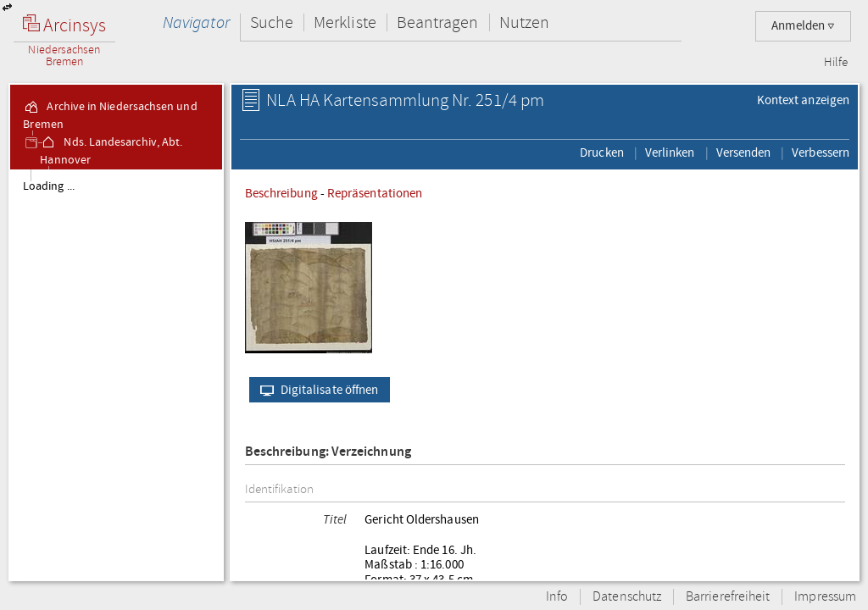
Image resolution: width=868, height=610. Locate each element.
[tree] (116, 374)
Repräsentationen (375, 193)
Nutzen (524, 22)
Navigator (196, 22)
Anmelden (803, 26)
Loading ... (49, 186)
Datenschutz (627, 597)
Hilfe (836, 63)
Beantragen (438, 22)
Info (557, 597)
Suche (272, 22)
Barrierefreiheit (728, 597)
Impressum (825, 597)
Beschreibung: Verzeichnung (328, 452)
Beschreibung (281, 193)
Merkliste (345, 22)
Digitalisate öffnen (316, 390)
